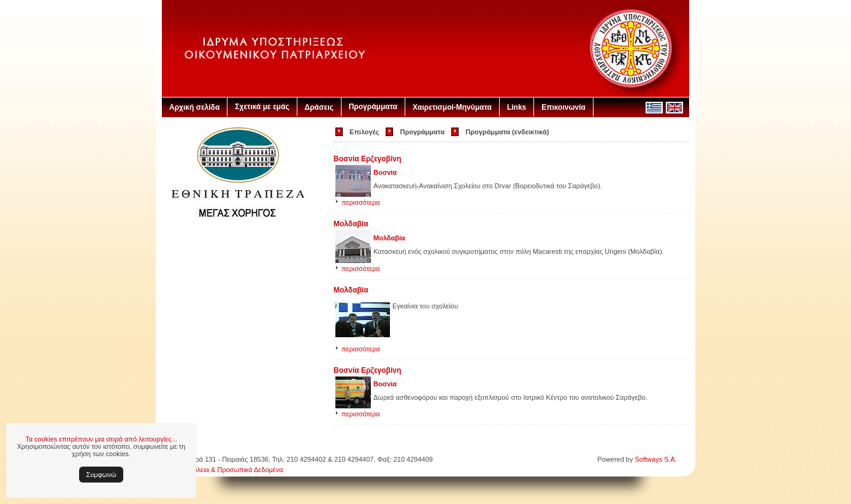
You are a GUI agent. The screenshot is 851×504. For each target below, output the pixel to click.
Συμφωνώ (101, 475)
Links (517, 107)
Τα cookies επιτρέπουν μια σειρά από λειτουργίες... (101, 439)
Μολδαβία (351, 224)
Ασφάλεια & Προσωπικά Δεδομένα (232, 470)
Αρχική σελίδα (194, 107)
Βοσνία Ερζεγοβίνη (367, 159)
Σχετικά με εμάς (262, 107)
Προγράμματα (373, 107)
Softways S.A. (656, 459)
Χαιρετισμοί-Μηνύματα (452, 107)
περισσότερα (361, 202)
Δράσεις (319, 107)
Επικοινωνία (563, 107)
